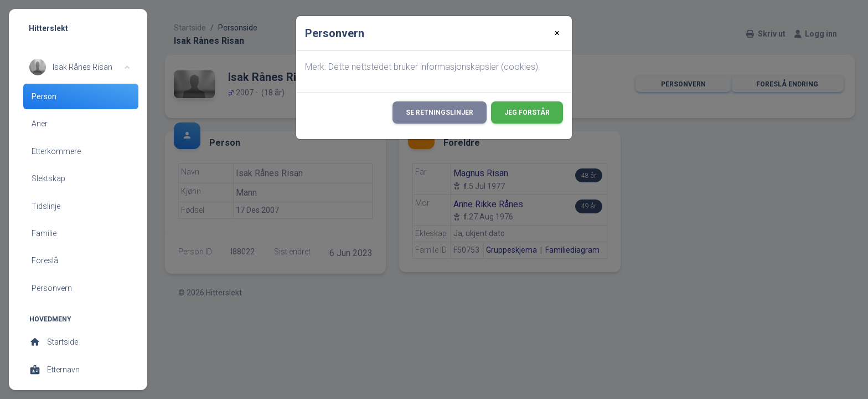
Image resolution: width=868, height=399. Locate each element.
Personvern (52, 288)
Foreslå (45, 260)
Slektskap (48, 178)
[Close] (557, 33)
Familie (44, 233)
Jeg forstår (527, 112)
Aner (40, 124)
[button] (79, 67)
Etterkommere (56, 151)
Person (44, 96)
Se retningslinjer (440, 112)
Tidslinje (46, 206)
